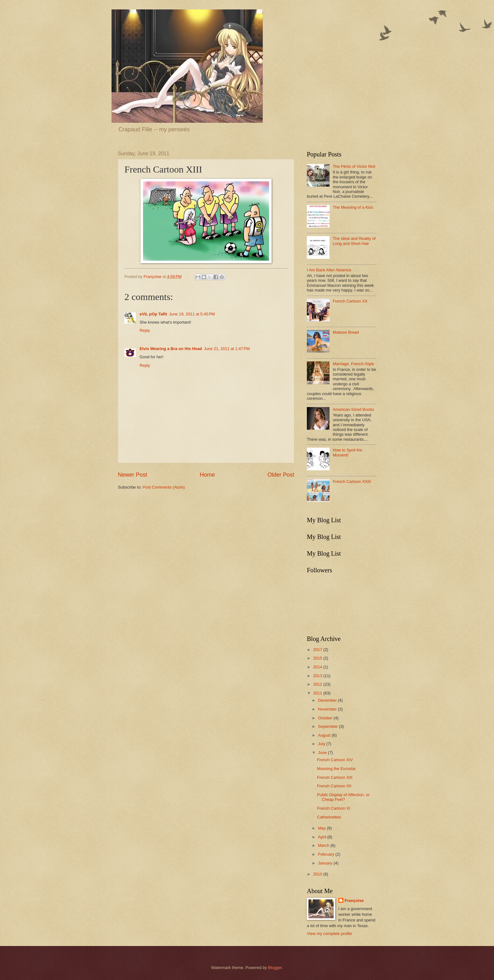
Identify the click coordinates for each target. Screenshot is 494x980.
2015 (318, 658)
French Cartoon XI (333, 808)
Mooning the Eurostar (336, 769)
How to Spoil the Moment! (348, 452)
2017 (318, 650)
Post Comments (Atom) (164, 487)
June (323, 753)
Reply (145, 330)
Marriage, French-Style (353, 364)
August (325, 735)
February (327, 854)
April (322, 837)
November (328, 709)
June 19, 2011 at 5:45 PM (192, 314)
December (328, 700)
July (322, 744)
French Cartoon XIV (335, 760)
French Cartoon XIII (335, 777)
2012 (318, 684)
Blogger (275, 968)
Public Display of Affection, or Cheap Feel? (343, 797)
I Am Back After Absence (329, 270)
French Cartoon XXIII (352, 482)
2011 (318, 693)
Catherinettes (329, 817)
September (328, 726)
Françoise (354, 901)
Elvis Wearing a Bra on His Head (171, 349)
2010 (318, 874)
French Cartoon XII (334, 786)
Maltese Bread (346, 332)
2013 (318, 676)
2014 (318, 667)
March (324, 845)
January (326, 863)
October (326, 718)
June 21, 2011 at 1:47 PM (227, 349)
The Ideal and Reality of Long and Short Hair (354, 241)
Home (207, 475)
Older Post (281, 475)
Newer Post (132, 475)
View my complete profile (329, 934)
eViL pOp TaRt (153, 314)
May (322, 828)
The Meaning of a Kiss (353, 207)
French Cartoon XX (350, 301)
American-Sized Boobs (353, 409)
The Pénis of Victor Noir (354, 166)
